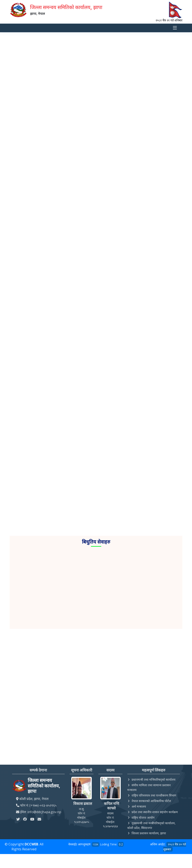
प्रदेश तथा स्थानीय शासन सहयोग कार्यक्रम (155, 812)
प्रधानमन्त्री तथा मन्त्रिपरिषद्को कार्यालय (153, 780)
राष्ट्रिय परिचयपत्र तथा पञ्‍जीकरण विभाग (154, 795)
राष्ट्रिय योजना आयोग (143, 817)
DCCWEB (31, 844)
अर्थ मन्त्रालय (139, 806)
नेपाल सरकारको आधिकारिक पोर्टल (151, 801)
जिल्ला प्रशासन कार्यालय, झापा (149, 833)
